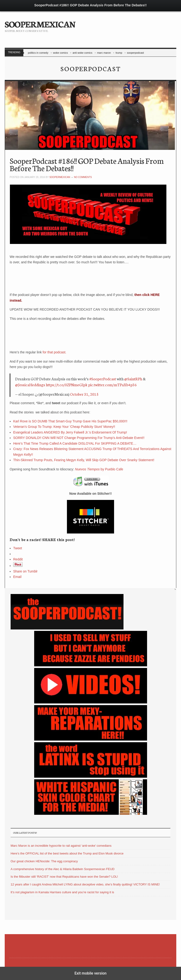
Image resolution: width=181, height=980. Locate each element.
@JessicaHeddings (30, 384)
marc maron (104, 53)
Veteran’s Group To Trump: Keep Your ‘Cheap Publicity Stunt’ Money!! (64, 427)
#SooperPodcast (103, 379)
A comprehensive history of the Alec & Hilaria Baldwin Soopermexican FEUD (63, 869)
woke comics (60, 53)
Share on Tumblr (25, 571)
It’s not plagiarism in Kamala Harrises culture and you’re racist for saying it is (62, 892)
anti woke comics (82, 53)
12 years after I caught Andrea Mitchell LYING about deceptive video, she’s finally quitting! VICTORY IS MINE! (85, 884)
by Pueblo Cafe (99, 469)
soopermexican (60, 177)
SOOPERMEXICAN (40, 24)
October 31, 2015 (84, 394)
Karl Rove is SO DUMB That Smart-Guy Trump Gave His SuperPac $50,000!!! (70, 421)
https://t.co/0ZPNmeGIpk (67, 384)
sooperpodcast (136, 53)
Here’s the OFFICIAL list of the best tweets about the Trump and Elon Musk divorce (67, 853)
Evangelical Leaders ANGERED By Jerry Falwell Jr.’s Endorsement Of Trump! (70, 432)
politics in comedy (38, 53)
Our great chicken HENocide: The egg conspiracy (44, 861)
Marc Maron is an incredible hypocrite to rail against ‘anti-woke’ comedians (61, 846)
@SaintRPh (133, 379)
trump (119, 53)
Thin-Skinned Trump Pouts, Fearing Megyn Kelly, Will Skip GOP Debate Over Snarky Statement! (84, 460)
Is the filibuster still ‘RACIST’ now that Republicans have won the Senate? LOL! (64, 877)
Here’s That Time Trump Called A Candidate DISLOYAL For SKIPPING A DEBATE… (75, 443)
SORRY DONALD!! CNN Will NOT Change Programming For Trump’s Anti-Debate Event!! (79, 438)
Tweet (18, 548)
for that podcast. (54, 352)
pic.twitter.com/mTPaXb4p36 (112, 384)
